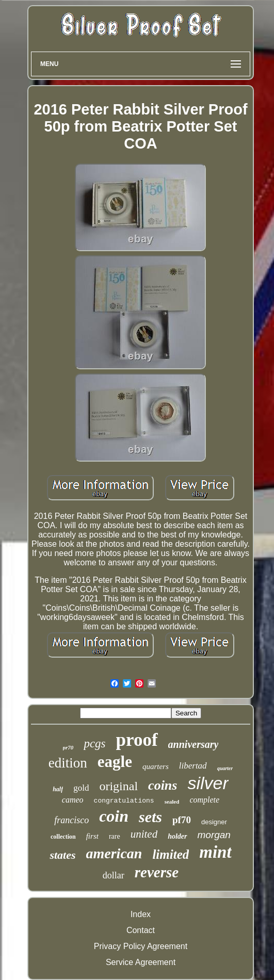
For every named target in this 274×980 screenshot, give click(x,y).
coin (114, 816)
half (58, 789)
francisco (71, 820)
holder (177, 836)
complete (204, 800)
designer (214, 822)
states (62, 855)
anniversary (194, 744)
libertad (193, 766)
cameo (73, 800)
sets (150, 817)
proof (137, 740)
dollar (114, 875)
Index (141, 914)
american (114, 853)
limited (171, 854)
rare (115, 836)
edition (68, 763)
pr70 (68, 747)
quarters (156, 766)
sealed (172, 802)
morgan (214, 835)
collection (63, 837)
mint (215, 852)
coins (163, 785)
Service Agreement (141, 962)
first (92, 836)
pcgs (94, 744)
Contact (141, 930)
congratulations (124, 801)
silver (208, 783)
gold (81, 788)
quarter (225, 768)
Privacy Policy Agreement (141, 946)
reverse (157, 872)
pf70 (182, 820)
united (144, 834)
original (118, 786)
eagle (115, 762)
